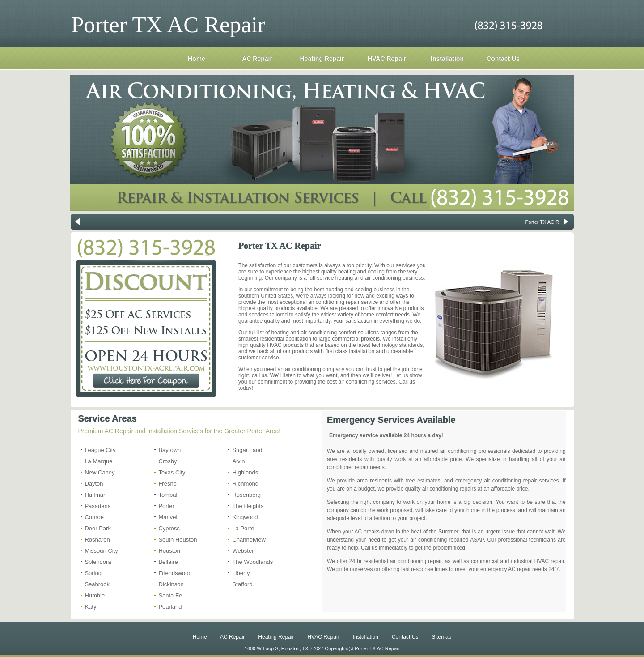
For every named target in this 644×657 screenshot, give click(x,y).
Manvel (168, 517)
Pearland (170, 607)
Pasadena (98, 506)
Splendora (98, 562)
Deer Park (98, 528)
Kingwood (245, 517)
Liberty (241, 573)
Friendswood (175, 573)
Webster (243, 551)
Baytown (169, 450)
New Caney (100, 472)
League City (100, 450)
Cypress (169, 528)
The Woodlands (252, 562)
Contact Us (503, 59)
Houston (169, 551)
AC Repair (257, 59)
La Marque (98, 461)
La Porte (243, 528)
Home (197, 59)
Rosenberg (246, 495)
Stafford (242, 584)
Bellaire (168, 562)
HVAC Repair (387, 59)
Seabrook (97, 584)
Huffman (95, 495)
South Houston (178, 540)
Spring (93, 573)
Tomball (168, 495)
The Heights (248, 506)
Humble (95, 595)
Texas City (172, 472)
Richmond (245, 484)
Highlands (245, 472)
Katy (90, 607)
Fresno (167, 484)
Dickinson (171, 584)
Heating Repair (322, 59)
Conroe (94, 517)
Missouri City (101, 551)
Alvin (238, 461)
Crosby (167, 461)
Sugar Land (247, 450)
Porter (166, 506)
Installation (447, 59)
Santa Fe (170, 595)
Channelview (249, 540)
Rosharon (97, 540)
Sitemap (441, 637)
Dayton (94, 484)
